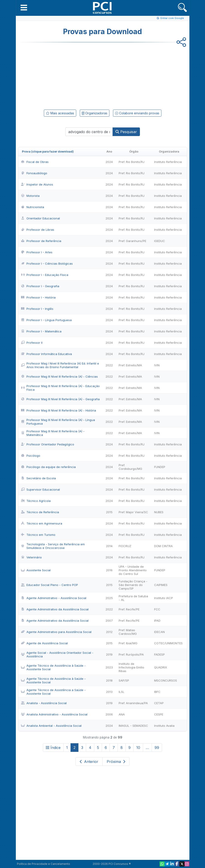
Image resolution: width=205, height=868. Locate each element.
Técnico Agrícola (36, 501)
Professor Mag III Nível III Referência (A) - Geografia (60, 399)
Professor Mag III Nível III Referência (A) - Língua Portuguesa (58, 422)
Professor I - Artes (37, 252)
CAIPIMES (161, 585)
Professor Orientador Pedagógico (48, 444)
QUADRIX (161, 667)
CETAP (159, 703)
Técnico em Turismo (38, 535)
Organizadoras (95, 113)
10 (138, 748)
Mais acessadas (60, 113)
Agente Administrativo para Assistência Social (56, 632)
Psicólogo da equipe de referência (48, 467)
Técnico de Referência (40, 512)
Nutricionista (33, 207)
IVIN (157, 365)
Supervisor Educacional (40, 489)
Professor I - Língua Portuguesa (46, 320)
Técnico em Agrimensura (42, 523)
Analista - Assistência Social (44, 703)
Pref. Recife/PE (129, 609)
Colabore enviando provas (137, 113)
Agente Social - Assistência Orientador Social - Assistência (57, 654)
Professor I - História (38, 297)
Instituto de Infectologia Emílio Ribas (131, 667)
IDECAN (159, 632)
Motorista (30, 196)
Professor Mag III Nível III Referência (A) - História (59, 410)
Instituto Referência (168, 162)
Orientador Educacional (40, 218)
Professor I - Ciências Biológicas (47, 263)
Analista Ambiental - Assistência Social (51, 726)
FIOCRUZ (125, 546)
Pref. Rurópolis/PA (131, 654)
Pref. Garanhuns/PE (132, 241)
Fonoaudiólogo (34, 173)
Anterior (89, 762)
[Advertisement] (66, 75)
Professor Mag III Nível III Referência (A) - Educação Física (60, 388)
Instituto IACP (164, 598)
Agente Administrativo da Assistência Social (55, 609)
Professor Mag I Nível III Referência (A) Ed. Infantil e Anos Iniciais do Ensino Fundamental (60, 365)
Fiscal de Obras (35, 162)
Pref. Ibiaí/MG (128, 643)
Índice (53, 748)
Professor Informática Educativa (46, 354)
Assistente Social (36, 570)
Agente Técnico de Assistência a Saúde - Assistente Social (53, 692)
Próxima (116, 762)
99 (157, 748)
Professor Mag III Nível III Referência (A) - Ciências (59, 376)
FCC (157, 609)
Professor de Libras (38, 230)
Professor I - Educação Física (45, 275)
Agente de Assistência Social (44, 643)
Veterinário (31, 557)
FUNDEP (160, 467)
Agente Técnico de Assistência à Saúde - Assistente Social (53, 667)
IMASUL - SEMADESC (133, 726)
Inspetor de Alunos (37, 184)
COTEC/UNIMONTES (168, 643)
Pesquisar (126, 132)
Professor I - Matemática (41, 331)
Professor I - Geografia (40, 286)
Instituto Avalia (164, 726)
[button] (24, 7)
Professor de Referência (41, 241)
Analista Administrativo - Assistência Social (54, 714)
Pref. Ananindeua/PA (133, 703)
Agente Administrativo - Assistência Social (54, 598)
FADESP (159, 654)
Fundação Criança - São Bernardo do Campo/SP (133, 585)
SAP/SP (124, 680)
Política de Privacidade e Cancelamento (44, 864)
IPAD (157, 621)
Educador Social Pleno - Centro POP (49, 585)
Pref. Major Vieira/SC (133, 512)
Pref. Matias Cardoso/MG (128, 632)
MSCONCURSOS (166, 680)
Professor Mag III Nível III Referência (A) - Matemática (53, 433)
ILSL (121, 692)
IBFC (157, 692)
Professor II (32, 343)
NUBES (159, 512)
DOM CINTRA (163, 546)
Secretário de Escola (38, 478)
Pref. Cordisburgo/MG (130, 467)
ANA (122, 714)
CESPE (159, 714)
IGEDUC (160, 241)
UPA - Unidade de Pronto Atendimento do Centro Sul (133, 570)
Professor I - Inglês (37, 309)
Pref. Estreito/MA (130, 365)
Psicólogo (31, 456)
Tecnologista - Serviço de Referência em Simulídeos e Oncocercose (53, 546)
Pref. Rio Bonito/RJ (132, 162)
